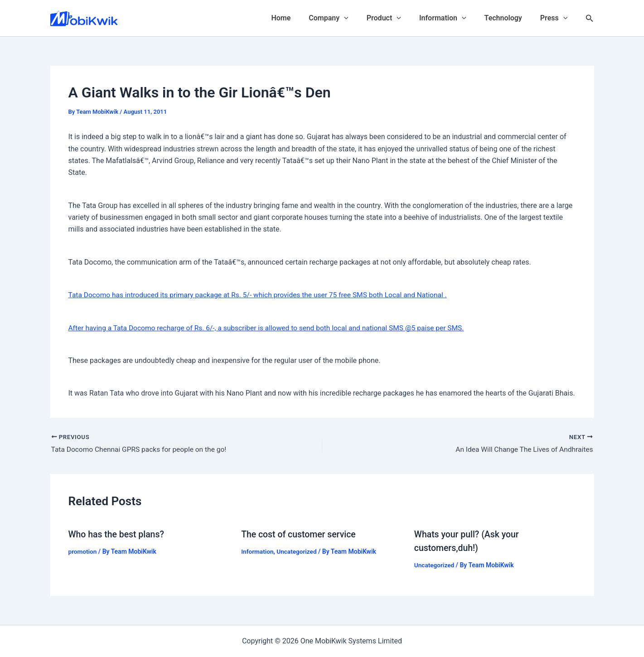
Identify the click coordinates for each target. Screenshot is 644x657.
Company (345, 18)
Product (397, 18)
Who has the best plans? (118, 534)
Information (452, 18)
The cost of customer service (300, 534)
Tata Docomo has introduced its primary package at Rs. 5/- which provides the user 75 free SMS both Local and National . (264, 295)
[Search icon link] (590, 18)
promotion (83, 551)
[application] (360, 18)
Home (301, 18)
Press (556, 18)
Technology (509, 18)
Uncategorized (298, 551)
